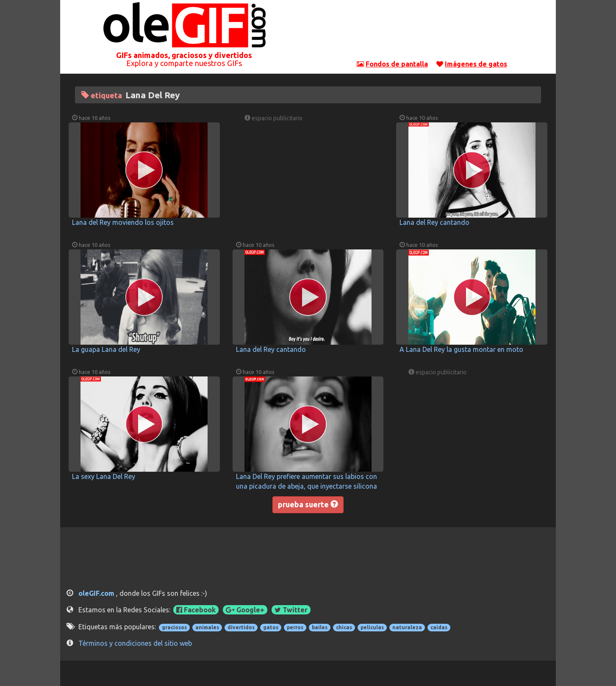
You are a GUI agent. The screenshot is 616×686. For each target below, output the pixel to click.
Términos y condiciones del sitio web (135, 643)
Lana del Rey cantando (434, 222)
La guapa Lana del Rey (106, 349)
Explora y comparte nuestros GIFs (184, 63)
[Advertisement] (432, 32)
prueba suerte (308, 504)
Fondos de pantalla (397, 64)
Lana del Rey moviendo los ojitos (123, 222)
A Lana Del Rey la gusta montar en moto (461, 349)
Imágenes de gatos (476, 64)
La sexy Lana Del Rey (104, 476)
